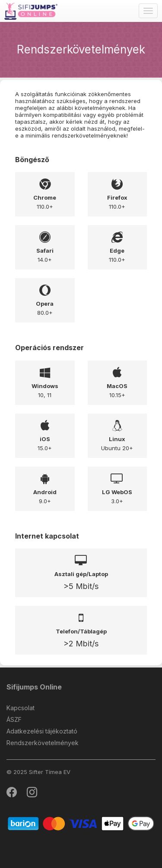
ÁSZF (14, 719)
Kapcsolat (21, 708)
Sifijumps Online (34, 687)
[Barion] (81, 823)
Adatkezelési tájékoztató (42, 731)
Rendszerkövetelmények (43, 743)
